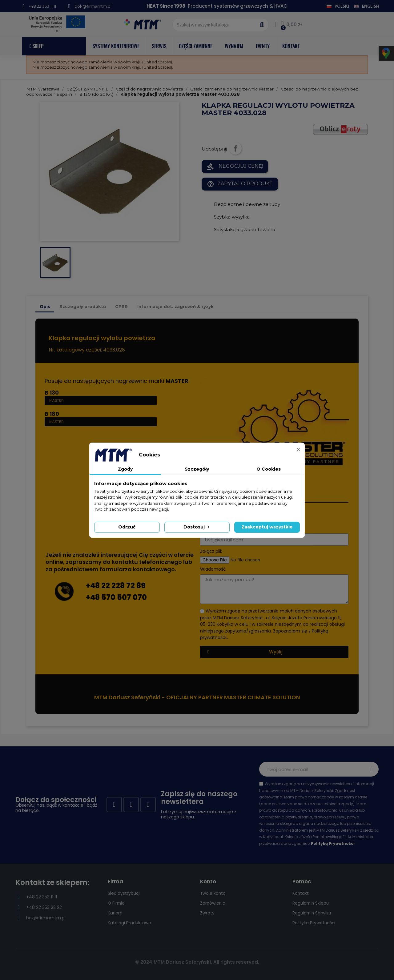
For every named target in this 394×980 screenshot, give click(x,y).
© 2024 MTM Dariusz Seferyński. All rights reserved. (197, 962)
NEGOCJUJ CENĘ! (235, 167)
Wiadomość (213, 569)
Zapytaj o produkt (240, 184)
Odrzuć (127, 527)
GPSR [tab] (121, 307)
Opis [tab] (45, 307)
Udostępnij (235, 148)
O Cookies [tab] (269, 469)
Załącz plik (211, 551)
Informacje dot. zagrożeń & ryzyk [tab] (175, 307)
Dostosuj (197, 527)
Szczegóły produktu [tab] (83, 307)
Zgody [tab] (125, 469)
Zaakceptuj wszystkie (267, 527)
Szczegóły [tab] (197, 469)
